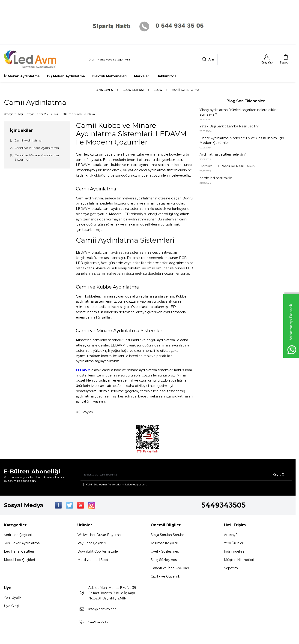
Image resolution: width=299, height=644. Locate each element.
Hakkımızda (166, 76)
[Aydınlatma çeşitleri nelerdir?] (246, 157)
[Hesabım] (267, 59)
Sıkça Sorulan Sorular (167, 535)
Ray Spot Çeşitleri (91, 543)
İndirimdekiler (235, 551)
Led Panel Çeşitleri (19, 551)
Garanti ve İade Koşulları (170, 568)
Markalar (142, 76)
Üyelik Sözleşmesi (165, 551)
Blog (158, 90)
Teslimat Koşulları (164, 543)
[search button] (208, 59)
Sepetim (231, 568)
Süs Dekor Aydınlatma (22, 543)
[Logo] (32, 59)
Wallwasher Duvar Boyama (99, 535)
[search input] (151, 59)
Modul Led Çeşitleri (19, 560)
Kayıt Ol (279, 474)
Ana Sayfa (105, 90)
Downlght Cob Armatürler (98, 551)
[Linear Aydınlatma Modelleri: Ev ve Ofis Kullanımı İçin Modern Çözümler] (246, 143)
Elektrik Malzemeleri (109, 76)
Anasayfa (231, 535)
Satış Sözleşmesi (164, 560)
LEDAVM (83, 370)
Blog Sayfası (133, 90)
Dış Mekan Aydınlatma (66, 76)
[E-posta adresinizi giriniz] (186, 474)
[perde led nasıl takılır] (246, 180)
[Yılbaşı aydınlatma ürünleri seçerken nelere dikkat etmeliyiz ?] (246, 114)
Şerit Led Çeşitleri (18, 535)
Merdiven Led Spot (93, 560)
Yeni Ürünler (234, 543)
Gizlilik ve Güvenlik (165, 576)
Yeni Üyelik (13, 598)
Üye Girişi (11, 606)
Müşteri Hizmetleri (239, 560)
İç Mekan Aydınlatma (22, 76)
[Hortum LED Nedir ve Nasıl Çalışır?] (246, 168)
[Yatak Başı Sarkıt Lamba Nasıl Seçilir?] (246, 128)
